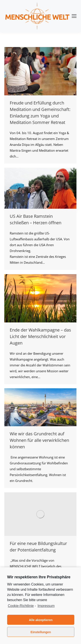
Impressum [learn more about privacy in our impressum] (46, 606)
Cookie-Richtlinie (21, 606)
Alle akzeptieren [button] (41, 620)
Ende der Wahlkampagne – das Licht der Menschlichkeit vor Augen (40, 336)
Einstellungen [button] (41, 632)
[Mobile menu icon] (74, 16)
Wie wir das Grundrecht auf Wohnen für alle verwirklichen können (39, 440)
